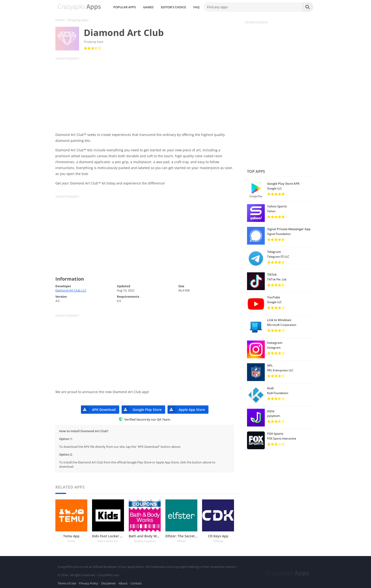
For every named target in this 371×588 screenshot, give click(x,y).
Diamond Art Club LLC (71, 290)
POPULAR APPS (164, 7)
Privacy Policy (89, 582)
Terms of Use (67, 582)
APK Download (98, 410)
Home (60, 20)
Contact (136, 582)
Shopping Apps (78, 20)
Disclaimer (108, 582)
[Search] (308, 7)
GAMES (187, 7)
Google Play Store (142, 410)
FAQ (235, 7)
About (123, 582)
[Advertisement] (148, 94)
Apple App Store (186, 410)
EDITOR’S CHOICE (212, 7)
